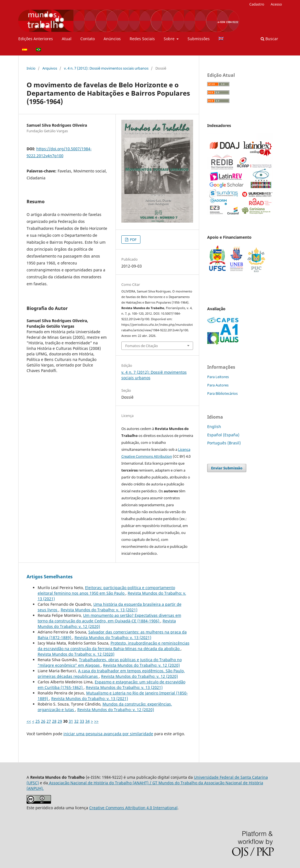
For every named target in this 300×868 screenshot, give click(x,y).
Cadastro (257, 4)
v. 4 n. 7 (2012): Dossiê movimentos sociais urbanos (106, 68)
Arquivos (50, 68)
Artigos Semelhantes (50, 577)
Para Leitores (218, 377)
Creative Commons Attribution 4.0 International (133, 808)
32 (76, 721)
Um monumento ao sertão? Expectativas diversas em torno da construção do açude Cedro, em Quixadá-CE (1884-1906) (109, 618)
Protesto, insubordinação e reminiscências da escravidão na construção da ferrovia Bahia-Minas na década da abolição (114, 646)
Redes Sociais (142, 39)
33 (82, 721)
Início (31, 68)
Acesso (276, 4)
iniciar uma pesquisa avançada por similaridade (108, 734)
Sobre (170, 39)
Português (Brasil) (224, 443)
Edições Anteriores (36, 39)
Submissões (199, 39)
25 (38, 721)
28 (54, 721)
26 (43, 721)
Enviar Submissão (227, 468)
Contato (88, 39)
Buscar (269, 39)
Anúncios (112, 39)
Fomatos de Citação (142, 346)
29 (60, 721)
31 (71, 721)
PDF (133, 240)
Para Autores (218, 385)
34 (88, 721)
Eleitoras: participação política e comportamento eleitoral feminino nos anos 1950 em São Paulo (106, 590)
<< (29, 721)
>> (96, 721)
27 (49, 721)
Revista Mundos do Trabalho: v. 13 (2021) (99, 610)
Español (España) (223, 435)
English (214, 427)
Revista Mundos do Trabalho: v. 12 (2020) (76, 654)
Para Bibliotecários (222, 393)
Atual (67, 39)
